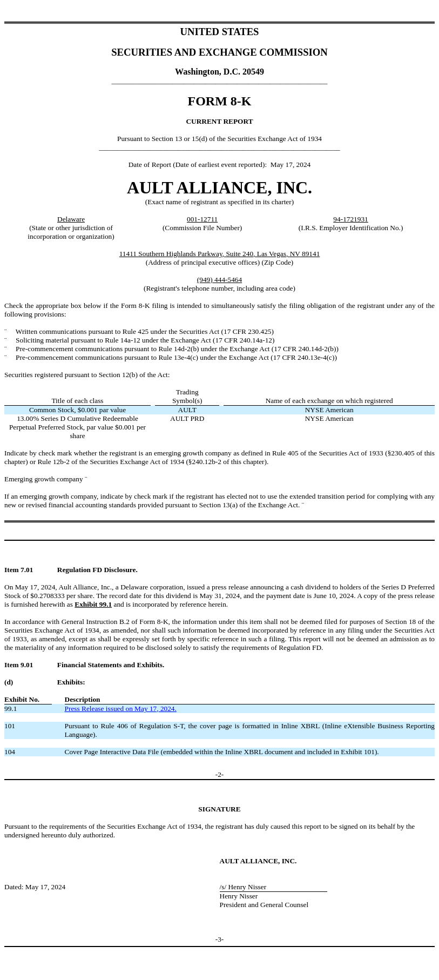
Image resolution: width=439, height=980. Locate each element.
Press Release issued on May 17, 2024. (121, 709)
